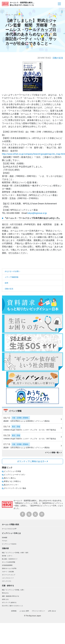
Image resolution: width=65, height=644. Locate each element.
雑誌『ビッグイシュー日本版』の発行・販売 (15, 553)
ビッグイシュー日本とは (11, 533)
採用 (6, 283)
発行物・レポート (7, 556)
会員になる (5, 599)
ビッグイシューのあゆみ (9, 544)
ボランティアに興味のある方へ (33, 461)
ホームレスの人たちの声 (9, 529)
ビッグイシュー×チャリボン (15, 475)
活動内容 (5, 548)
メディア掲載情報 (12, 277)
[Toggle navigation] (59, 4)
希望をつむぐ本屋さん (12, 481)
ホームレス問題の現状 (11, 524)
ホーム (8, 15)
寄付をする (5, 593)
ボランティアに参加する (9, 602)
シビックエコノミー (8, 578)
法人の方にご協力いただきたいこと (12, 606)
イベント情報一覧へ (53, 453)
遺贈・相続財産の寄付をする (11, 596)
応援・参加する (8, 586)
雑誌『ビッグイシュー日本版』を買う (13, 590)
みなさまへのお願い (12, 271)
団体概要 (5, 538)
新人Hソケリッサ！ (11, 485)
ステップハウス (7, 581)
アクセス (5, 541)
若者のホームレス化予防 (9, 568)
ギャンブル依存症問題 (9, 562)
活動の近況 (58, 58)
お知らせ (17, 15)
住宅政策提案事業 (7, 565)
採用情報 (14, 611)
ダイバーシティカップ (9, 575)
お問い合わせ (52, 611)
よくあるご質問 (24, 611)
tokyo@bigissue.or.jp (37, 213)
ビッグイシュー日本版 (12, 471)
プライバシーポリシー (38, 611)
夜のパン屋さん (10, 478)
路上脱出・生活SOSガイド (10, 559)
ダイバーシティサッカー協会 (15, 488)
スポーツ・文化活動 (8, 572)
